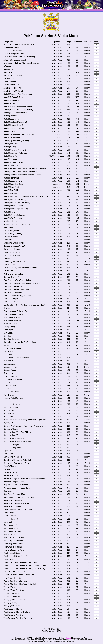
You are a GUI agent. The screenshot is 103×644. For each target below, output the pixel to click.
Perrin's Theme (10, 466)
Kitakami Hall (9, 373)
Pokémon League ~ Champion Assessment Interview (25, 479)
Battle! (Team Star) (11, 187)
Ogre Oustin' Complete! (13, 457)
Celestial (7, 258)
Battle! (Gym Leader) (12, 138)
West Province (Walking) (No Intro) (18, 618)
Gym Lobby (8, 333)
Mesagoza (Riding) (11, 407)
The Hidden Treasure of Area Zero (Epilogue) (22, 562)
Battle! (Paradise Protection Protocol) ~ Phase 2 (23, 175)
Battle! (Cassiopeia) (12, 119)
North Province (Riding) (13, 435)
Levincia (7, 383)
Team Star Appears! (12, 528)
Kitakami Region (10, 376)
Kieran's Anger (9, 364)
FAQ (67, 10)
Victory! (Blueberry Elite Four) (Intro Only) (20, 584)
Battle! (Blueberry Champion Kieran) (18, 110)
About (74, 10)
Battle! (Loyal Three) (12, 156)
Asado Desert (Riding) (13, 88)
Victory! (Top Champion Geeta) (16, 600)
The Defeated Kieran (12, 553)
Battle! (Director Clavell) (13, 125)
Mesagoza (8, 401)
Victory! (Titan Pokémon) (14, 596)
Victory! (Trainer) (10, 603)
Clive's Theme (9, 265)
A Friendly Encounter (12, 48)
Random (50, 10)
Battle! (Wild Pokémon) (13, 218)
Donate (68, 638)
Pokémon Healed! (11, 476)
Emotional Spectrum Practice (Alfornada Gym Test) (24, 305)
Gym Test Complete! (12, 339)
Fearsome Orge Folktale (13, 314)
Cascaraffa (8, 240)
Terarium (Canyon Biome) (14, 538)
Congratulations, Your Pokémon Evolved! (20, 268)
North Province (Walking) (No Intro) (18, 441)
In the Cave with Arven (13, 348)
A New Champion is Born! (14, 54)
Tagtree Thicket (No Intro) (14, 519)
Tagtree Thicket (10, 516)
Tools (81, 10)
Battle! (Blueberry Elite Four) (15, 113)
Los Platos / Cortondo (12, 389)
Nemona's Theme (11, 429)
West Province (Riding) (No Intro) (17, 612)
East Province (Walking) (13, 293)
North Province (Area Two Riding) (17, 432)
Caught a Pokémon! (12, 255)
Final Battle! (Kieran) (12, 317)
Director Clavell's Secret (13, 277)
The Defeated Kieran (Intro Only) (17, 556)
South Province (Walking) (14, 506)
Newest (32, 10)
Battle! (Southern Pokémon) (15, 181)
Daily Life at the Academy (14, 274)
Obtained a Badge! (11, 445)
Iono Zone (8, 355)
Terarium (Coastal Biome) (14, 544)
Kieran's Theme (10, 370)
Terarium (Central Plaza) (13, 541)
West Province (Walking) (14, 615)
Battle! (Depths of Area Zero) (15, 122)
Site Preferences (46, 638)
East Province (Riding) (13, 286)
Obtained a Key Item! (12, 448)
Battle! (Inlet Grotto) (12, 144)
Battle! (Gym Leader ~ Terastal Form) (19, 134)
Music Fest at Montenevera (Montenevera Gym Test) (25, 420)
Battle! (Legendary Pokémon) (15, 153)
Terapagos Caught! (11, 534)
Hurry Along (8, 345)
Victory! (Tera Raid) (11, 593)
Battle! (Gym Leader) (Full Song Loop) (19, 141)
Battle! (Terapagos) (11, 193)
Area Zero (8, 72)
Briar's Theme (9, 227)
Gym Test (7, 336)
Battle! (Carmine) (10, 116)
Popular (41, 10)
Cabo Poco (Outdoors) (13, 234)
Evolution (7, 308)
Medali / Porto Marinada (13, 398)
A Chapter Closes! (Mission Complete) (19, 44)
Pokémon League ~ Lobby (14, 482)
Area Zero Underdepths (13, 75)
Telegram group (78, 638)
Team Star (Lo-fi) (10, 525)
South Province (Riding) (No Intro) (17, 503)
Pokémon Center (10, 472)
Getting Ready (9, 327)
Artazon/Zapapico (11, 79)
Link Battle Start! (10, 386)
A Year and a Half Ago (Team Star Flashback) (22, 63)
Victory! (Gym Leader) (12, 587)
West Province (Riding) (13, 609)
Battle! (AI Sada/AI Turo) (13, 97)
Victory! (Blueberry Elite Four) (16, 581)
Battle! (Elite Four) (11, 131)
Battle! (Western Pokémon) (15, 215)
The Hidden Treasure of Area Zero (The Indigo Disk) (25, 565)
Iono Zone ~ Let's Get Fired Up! (16, 358)
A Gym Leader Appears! (13, 51)
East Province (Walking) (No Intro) (17, 296)
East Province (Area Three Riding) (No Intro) (22, 283)
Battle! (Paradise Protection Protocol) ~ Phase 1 (23, 172)
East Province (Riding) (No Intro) (17, 289)
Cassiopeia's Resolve (12, 249)
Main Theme (9, 395)
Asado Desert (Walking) (13, 91)
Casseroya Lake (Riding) (14, 243)
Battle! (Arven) (9, 103)
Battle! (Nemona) (10, 159)
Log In (55, 638)
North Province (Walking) (14, 438)
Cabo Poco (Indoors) (12, 231)
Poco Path (8, 469)
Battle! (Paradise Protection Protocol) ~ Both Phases (25, 169)
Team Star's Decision (12, 531)
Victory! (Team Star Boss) (14, 590)
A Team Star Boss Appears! (15, 60)
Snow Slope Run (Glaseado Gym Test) (19, 497)
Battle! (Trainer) (10, 212)
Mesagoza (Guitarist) (12, 404)
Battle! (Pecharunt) (11, 178)
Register (62, 638)
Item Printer (8, 361)
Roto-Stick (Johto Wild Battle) (16, 494)
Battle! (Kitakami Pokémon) (15, 150)
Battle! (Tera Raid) (11, 190)
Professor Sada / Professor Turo (17, 488)
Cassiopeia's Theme (12, 252)
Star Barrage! (9, 513)
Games (22, 10)
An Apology (8, 69)
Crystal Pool (8, 271)
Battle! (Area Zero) (11, 100)
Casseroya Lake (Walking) (14, 246)
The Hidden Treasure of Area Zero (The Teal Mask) (24, 569)
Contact (36, 638)
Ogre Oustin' (9, 454)
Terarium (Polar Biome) (13, 547)
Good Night (8, 330)
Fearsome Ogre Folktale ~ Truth (17, 311)
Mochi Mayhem (10, 410)
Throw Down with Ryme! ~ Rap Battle (19, 575)
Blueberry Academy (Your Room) (17, 224)
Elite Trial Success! (11, 302)
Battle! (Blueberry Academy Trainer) (18, 106)
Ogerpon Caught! (11, 451)
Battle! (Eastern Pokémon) (14, 128)
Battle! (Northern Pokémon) (15, 162)
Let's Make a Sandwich (13, 379)
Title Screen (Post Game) (14, 578)
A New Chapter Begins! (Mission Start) (19, 57)
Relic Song (8, 491)
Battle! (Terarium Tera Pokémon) (17, 203)
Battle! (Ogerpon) (11, 165)
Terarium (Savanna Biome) (14, 550)
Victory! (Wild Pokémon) (13, 606)
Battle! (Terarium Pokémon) (15, 200)
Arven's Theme (10, 82)
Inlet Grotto (8, 351)
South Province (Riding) (13, 500)
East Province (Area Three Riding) (17, 280)
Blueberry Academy (12, 221)
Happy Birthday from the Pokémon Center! (21, 342)
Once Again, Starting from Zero (16, 463)
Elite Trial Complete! (12, 299)
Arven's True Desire (12, 85)
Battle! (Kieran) (10, 147)
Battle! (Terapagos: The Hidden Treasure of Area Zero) (26, 196)
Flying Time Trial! (10, 324)
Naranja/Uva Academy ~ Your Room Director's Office (25, 426)
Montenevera (9, 414)
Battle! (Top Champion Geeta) (16, 209)
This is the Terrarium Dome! (15, 572)
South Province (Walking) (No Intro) (18, 510)
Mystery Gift (8, 423)
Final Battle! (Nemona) (13, 320)
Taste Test (8, 522)
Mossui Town (9, 417)
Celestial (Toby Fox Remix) (14, 262)
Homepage (19, 638)
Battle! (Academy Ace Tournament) (18, 94)
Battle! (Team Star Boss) (13, 184)
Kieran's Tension (10, 367)
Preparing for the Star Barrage (16, 485)
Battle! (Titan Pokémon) (13, 206)
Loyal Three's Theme (12, 392)
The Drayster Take (11, 559)
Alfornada (7, 66)
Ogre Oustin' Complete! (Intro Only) (18, 460)
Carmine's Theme (11, 237)
